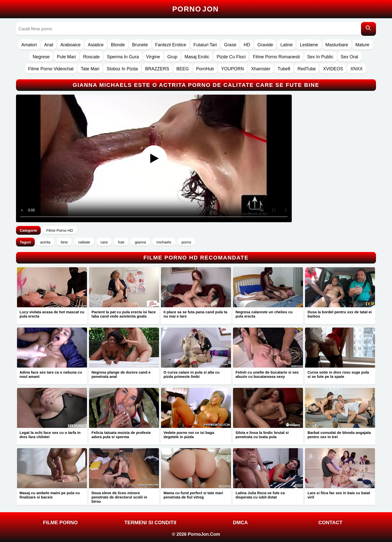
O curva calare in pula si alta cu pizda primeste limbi (191, 374)
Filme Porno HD (60, 230)
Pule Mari (66, 57)
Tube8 (284, 69)
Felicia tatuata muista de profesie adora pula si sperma (121, 435)
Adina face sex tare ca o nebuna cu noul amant (51, 374)
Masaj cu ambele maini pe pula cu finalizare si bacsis (50, 495)
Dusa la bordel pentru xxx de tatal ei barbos (340, 314)
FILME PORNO (60, 522)
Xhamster (261, 69)
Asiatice (96, 45)
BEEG (182, 69)
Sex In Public (320, 57)
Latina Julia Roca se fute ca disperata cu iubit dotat (260, 495)
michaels (164, 242)
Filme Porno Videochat (51, 69)
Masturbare (337, 45)
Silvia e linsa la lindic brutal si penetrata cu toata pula (262, 435)
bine (64, 242)
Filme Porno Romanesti (276, 57)
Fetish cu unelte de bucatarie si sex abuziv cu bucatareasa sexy (267, 374)
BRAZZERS (157, 69)
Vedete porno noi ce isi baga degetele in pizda (189, 435)
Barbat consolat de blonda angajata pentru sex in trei (339, 435)
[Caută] (368, 29)
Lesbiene (309, 45)
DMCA (240, 522)
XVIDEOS (333, 69)
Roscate (91, 57)
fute (121, 242)
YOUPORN (233, 69)
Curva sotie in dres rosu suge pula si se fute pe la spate (338, 374)
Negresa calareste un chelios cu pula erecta (264, 314)
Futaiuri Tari (205, 45)
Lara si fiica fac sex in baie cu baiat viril (339, 495)
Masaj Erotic (197, 57)
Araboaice (70, 45)
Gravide (265, 45)
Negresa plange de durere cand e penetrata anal (121, 374)
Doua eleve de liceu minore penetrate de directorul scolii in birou (119, 497)
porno (186, 242)
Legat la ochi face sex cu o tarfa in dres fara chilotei (50, 435)
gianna (140, 242)
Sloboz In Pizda (122, 69)
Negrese (41, 57)
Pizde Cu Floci (231, 57)
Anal (48, 45)
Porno (195, 9)
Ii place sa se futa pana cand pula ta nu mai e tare (195, 314)
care (104, 242)
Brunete (140, 45)
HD (247, 45)
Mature (362, 45)
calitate (84, 242)
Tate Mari (90, 69)
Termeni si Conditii (150, 522)
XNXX (356, 69)
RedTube (307, 69)
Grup (172, 57)
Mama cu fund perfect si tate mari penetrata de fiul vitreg (193, 495)
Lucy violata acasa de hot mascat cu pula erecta (52, 314)
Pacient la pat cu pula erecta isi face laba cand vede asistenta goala (124, 314)
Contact (330, 522)
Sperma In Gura (123, 57)
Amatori (29, 45)
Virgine (153, 57)
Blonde (118, 45)
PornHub (205, 69)
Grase (230, 45)
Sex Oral (349, 57)
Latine (286, 45)
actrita (45, 242)
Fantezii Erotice (171, 45)
